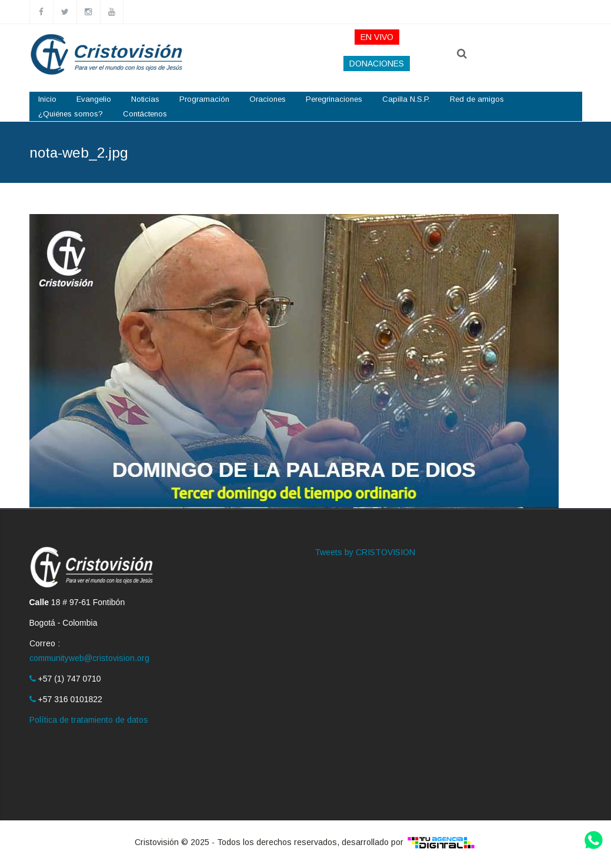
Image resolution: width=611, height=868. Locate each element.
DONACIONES (377, 64)
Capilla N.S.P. (406, 99)
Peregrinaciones (334, 99)
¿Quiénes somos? (71, 114)
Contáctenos (145, 114)
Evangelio (94, 99)
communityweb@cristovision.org (89, 658)
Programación (204, 99)
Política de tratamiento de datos (89, 720)
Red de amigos (477, 99)
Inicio (47, 99)
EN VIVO (377, 37)
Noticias (145, 99)
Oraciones (268, 99)
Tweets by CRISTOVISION (365, 552)
